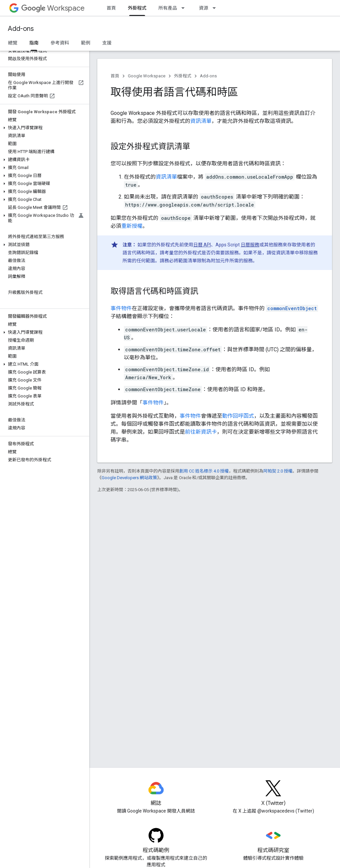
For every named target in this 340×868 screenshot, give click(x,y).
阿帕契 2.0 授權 (278, 471)
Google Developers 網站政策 (129, 478)
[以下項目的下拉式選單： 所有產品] (185, 8)
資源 (204, 8)
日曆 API (202, 245)
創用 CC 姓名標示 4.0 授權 (204, 471)
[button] (43, 128)
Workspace (53, 8)
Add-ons (21, 29)
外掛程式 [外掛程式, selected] (137, 8)
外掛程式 (183, 76)
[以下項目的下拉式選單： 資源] (216, 8)
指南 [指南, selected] (34, 43)
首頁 (111, 8)
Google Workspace (147, 76)
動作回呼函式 (238, 416)
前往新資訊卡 (201, 432)
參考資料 (60, 43)
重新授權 (132, 226)
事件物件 (121, 308)
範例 (86, 43)
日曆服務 (250, 245)
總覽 (13, 43)
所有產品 (168, 8)
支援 (107, 43)
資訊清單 (201, 121)
